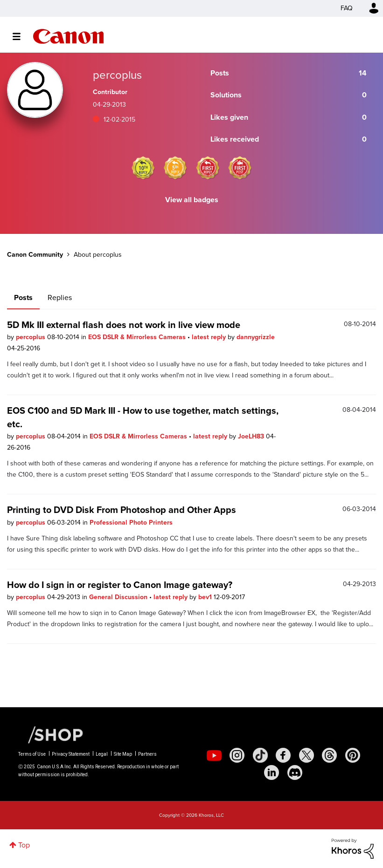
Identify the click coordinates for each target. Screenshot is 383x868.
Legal (102, 754)
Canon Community (68, 36)
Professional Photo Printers (131, 523)
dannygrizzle (256, 337)
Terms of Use (32, 754)
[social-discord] (295, 772)
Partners (147, 754)
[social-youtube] (214, 755)
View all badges (192, 200)
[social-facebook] (283, 755)
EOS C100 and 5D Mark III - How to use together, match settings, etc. (143, 417)
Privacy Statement (71, 754)
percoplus (31, 337)
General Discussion (119, 597)
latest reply (210, 337)
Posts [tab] (23, 297)
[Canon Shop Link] (51, 734)
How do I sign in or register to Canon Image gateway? (120, 585)
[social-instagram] (237, 755)
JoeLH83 (252, 436)
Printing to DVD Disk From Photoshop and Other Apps (122, 510)
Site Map (123, 754)
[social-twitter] (306, 755)
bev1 (206, 597)
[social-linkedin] (272, 772)
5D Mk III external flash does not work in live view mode (124, 325)
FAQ (347, 8)
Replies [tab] (60, 297)
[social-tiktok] (260, 755)
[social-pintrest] (353, 755)
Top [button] (24, 845)
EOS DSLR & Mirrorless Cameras (138, 337)
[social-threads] (329, 755)
